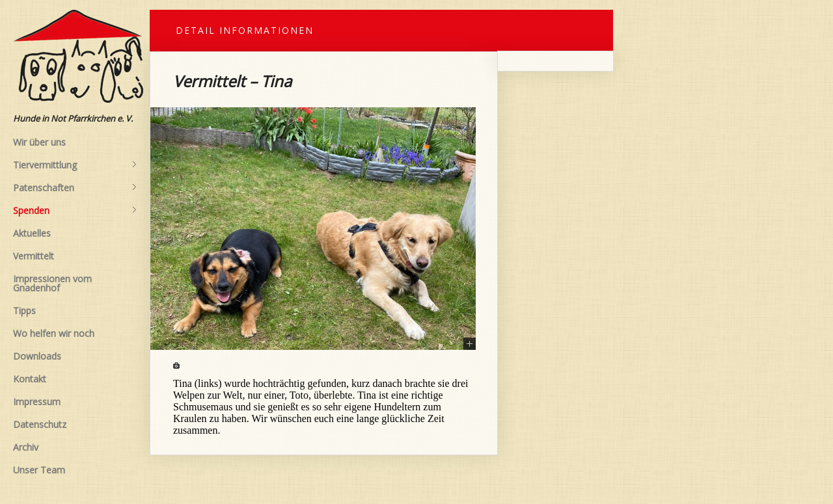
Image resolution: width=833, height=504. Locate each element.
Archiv (26, 447)
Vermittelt (34, 256)
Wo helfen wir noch (54, 333)
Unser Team (39, 470)
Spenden (75, 211)
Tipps (24, 311)
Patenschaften (75, 188)
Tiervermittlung (75, 165)
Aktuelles (32, 233)
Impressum (37, 402)
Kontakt (30, 379)
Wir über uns (39, 142)
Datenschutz (40, 424)
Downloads (37, 356)
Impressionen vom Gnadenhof (52, 283)
